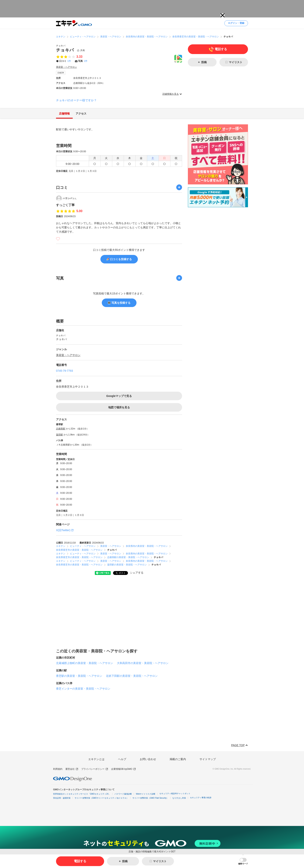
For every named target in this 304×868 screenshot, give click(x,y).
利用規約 (58, 769)
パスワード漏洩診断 (123, 794)
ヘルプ (122, 759)
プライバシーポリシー (95, 769)
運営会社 (72, 769)
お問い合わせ (148, 759)
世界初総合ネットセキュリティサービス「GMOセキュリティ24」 (82, 794)
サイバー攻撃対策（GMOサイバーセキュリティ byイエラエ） (101, 798)
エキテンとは (96, 759)
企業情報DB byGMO (123, 769)
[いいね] (58, 239)
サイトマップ (208, 759)
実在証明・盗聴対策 (62, 798)
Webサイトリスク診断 (146, 794)
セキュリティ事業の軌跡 (201, 798)
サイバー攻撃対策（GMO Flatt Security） (150, 798)
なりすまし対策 (179, 798)
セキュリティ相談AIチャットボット (175, 794)
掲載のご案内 (178, 759)
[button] (243, 861)
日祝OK (61, 73)
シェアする (137, 573)
